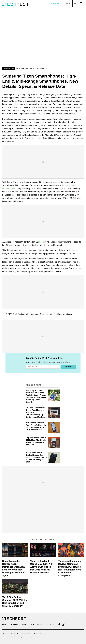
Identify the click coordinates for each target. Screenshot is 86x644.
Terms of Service (26, 634)
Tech (18, 69)
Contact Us (15, 634)
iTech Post (17, 314)
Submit (68, 366)
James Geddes (8, 69)
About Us (5, 634)
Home (5, 625)
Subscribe (56, 4)
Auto (32, 625)
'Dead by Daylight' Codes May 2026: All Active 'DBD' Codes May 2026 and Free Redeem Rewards (41, 567)
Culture (51, 625)
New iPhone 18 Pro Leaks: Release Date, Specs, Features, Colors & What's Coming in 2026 (36, 457)
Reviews (14, 625)
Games (40, 625)
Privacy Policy (39, 634)
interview (42, 242)
